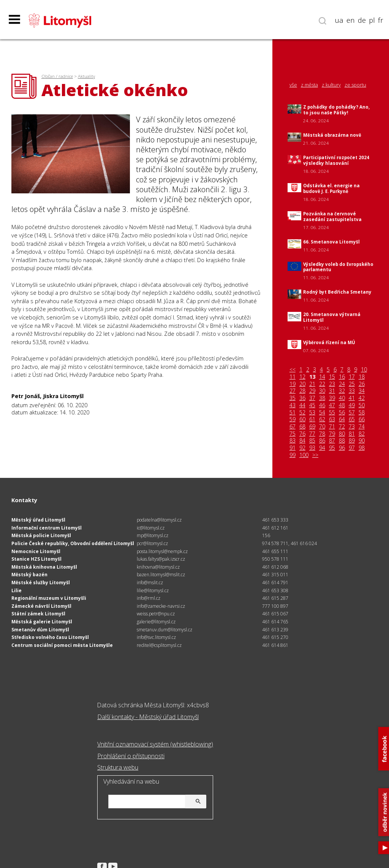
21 (312, 384)
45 (312, 405)
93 (312, 448)
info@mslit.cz (150, 583)
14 (322, 377)
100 (304, 455)
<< (293, 370)
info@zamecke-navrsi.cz (161, 606)
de (362, 20)
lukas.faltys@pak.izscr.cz (161, 559)
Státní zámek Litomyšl (38, 614)
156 (266, 535)
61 (312, 419)
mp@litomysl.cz (153, 535)
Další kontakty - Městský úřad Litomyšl (148, 717)
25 (352, 384)
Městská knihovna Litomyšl (44, 567)
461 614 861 (275, 645)
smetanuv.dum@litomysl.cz (164, 630)
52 (302, 413)
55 (332, 413)
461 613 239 (275, 630)
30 (322, 391)
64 (342, 419)
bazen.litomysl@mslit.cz (161, 575)
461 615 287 (275, 598)
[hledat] (156, 802)
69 (312, 427)
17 (352, 377)
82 (362, 434)
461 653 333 (275, 520)
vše (293, 85)
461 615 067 (275, 614)
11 (293, 377)
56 (342, 413)
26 (362, 384)
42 (362, 398)
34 (362, 391)
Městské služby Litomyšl (41, 583)
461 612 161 (275, 528)
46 (322, 405)
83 (293, 441)
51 (293, 413)
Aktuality (86, 76)
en (351, 20)
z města (309, 85)
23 (332, 384)
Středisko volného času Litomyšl (50, 637)
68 (302, 427)
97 (352, 448)
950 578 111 (275, 559)
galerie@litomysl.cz (156, 622)
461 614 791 (275, 583)
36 (302, 398)
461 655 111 (275, 551)
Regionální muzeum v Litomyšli (49, 598)
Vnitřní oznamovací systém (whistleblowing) (155, 744)
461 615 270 (275, 637)
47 (332, 405)
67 (293, 427)
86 (322, 441)
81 (352, 434)
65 (352, 419)
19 (293, 384)
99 (293, 455)
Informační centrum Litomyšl (47, 528)
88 (342, 441)
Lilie (17, 591)
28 (302, 391)
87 (332, 441)
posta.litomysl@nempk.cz (162, 551)
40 (342, 398)
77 (312, 434)
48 (342, 405)
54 (322, 413)
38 (322, 398)
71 (332, 427)
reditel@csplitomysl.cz (159, 645)
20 (302, 384)
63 (332, 419)
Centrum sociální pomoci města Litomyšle (62, 645)
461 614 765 (275, 622)
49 (352, 405)
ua (339, 20)
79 (332, 434)
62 (322, 419)
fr (381, 20)
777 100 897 (275, 606)
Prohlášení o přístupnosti (131, 756)
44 (302, 405)
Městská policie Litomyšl (41, 535)
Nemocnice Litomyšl (36, 551)
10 (364, 370)
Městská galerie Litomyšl (42, 622)
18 (362, 377)
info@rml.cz (149, 598)
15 (332, 377)
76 (302, 434)
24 (342, 384)
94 (322, 448)
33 (352, 391)
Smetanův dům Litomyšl (40, 630)
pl (372, 20)
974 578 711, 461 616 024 (289, 543)
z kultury (331, 85)
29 (312, 391)
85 (312, 441)
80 (342, 434)
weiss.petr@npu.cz (156, 614)
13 (312, 377)
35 (293, 398)
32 (342, 391)
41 (352, 398)
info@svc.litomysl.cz (156, 637)
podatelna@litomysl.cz (159, 520)
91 (293, 448)
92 (302, 448)
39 (332, 398)
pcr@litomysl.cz (152, 543)
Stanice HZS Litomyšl (36, 559)
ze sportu (355, 85)
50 (362, 405)
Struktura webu (118, 767)
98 (362, 448)
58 (362, 413)
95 (332, 448)
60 (302, 419)
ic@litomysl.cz (151, 528)
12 (302, 377)
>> (315, 455)
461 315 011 (275, 575)
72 (342, 427)
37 (312, 398)
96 (342, 448)
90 (362, 441)
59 (293, 419)
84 (302, 441)
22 (322, 384)
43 (293, 405)
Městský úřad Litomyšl (38, 520)
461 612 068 (275, 567)
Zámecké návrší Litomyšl (41, 606)
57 (352, 413)
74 (362, 427)
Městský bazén (29, 575)
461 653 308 (275, 591)
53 (312, 413)
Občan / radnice (57, 76)
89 (352, 441)
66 (362, 419)
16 (342, 377)
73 (352, 427)
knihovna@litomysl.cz (158, 567)
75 (293, 434)
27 (293, 391)
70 (322, 427)
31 (332, 391)
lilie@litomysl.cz (153, 591)
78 (322, 434)
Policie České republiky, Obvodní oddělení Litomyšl (73, 543)
